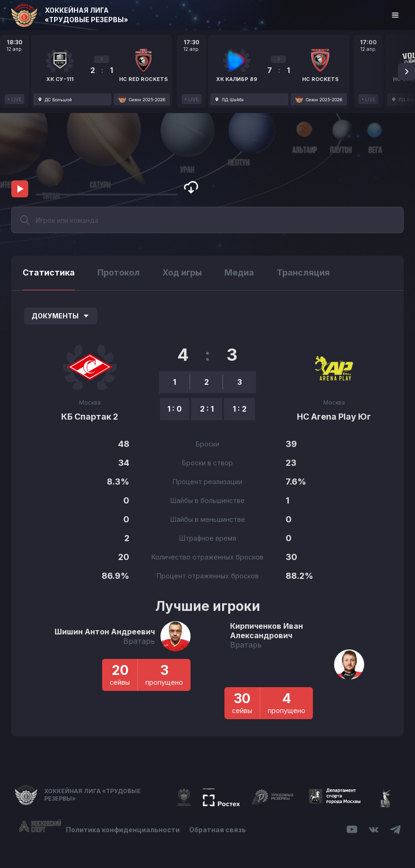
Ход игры (182, 272)
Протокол (119, 272)
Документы (61, 316)
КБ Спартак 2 (90, 417)
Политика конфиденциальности (123, 830)
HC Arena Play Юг (334, 417)
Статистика (49, 272)
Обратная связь (218, 830)
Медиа (239, 272)
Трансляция (303, 272)
